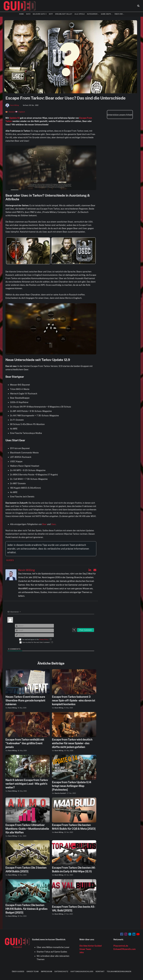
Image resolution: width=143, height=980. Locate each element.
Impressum (47, 972)
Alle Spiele (80, 14)
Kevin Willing (15, 105)
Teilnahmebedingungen (119, 972)
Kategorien (92, 14)
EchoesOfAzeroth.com (125, 949)
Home (22, 14)
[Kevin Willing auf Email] (95, 570)
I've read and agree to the (35, 639)
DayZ (28, 14)
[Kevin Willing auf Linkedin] (90, 570)
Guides (10, 560)
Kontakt (100, 972)
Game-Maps (106, 14)
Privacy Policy (44, 639)
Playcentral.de (121, 946)
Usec (53, 524)
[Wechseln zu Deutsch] (10, 112)
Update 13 (14, 118)
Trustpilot (17, 947)
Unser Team (85, 949)
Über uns (119, 14)
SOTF (51, 14)
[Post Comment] (86, 630)
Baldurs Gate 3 (40, 14)
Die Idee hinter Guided (91, 946)
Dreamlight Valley (64, 14)
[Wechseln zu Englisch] (20, 112)
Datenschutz (61, 972)
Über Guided (18, 972)
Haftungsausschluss (82, 972)
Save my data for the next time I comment (36, 642)
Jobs (82, 952)
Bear (44, 524)
